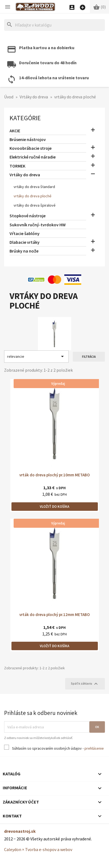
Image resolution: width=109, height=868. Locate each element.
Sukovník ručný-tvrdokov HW (38, 225)
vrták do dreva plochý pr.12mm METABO (55, 615)
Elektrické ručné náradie (33, 157)
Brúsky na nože (24, 251)
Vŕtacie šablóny (25, 233)
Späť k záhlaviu (85, 684)
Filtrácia (89, 357)
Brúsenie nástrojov (28, 139)
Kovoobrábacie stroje (31, 148)
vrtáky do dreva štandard (34, 187)
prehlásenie (94, 748)
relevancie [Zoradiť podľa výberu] (36, 356)
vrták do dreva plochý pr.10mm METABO (55, 475)
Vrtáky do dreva (25, 175)
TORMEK (17, 166)
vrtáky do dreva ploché (33, 196)
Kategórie (25, 118)
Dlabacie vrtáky (25, 242)
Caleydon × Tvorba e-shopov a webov (38, 849)
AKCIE (15, 131)
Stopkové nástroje (28, 216)
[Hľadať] (55, 25)
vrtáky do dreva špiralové (35, 205)
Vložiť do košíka (55, 507)
